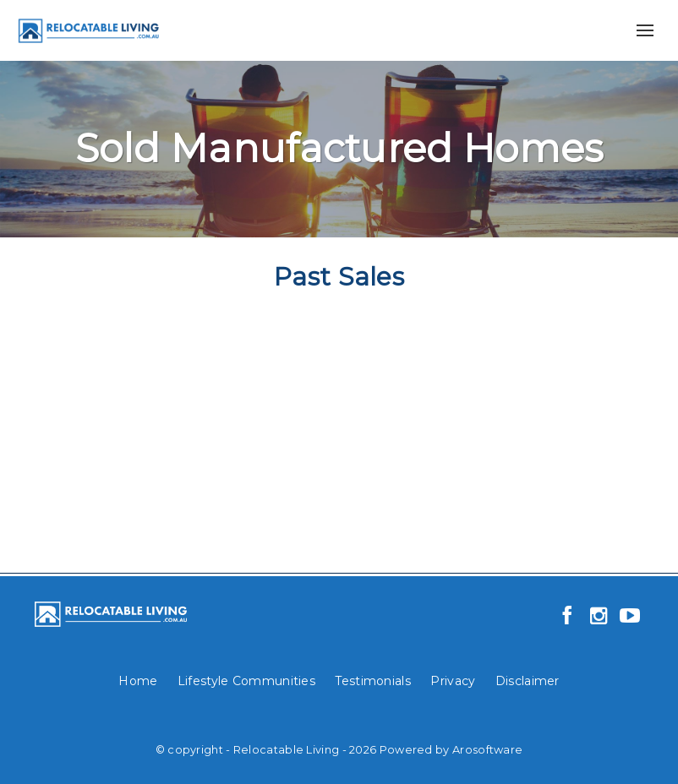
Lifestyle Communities (246, 681)
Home (138, 681)
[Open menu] (645, 30)
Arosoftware (487, 750)
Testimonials (373, 681)
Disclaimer (528, 681)
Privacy (453, 681)
